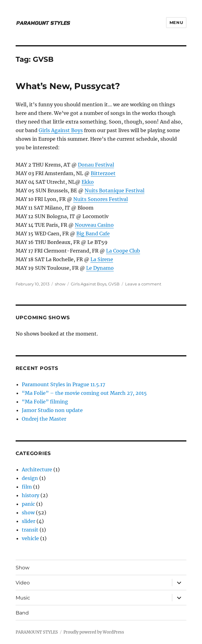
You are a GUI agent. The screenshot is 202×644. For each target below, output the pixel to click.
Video (23, 583)
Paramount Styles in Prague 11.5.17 (63, 384)
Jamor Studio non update (52, 410)
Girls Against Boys (61, 130)
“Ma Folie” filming (45, 402)
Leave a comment (143, 284)
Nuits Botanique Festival (114, 190)
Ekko (88, 182)
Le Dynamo (100, 268)
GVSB (114, 284)
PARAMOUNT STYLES (37, 632)
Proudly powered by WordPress (94, 632)
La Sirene (102, 259)
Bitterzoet (103, 173)
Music (23, 598)
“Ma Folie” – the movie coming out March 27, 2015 (84, 393)
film (27, 487)
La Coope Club (123, 251)
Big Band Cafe (93, 234)
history (30, 495)
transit (30, 530)
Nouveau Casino (94, 225)
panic (28, 504)
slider (29, 521)
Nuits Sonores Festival (101, 199)
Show (23, 568)
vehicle (30, 538)
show (60, 284)
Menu (176, 22)
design (30, 478)
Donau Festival (96, 165)
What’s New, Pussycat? (68, 86)
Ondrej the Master (44, 419)
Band (22, 613)
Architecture (37, 469)
